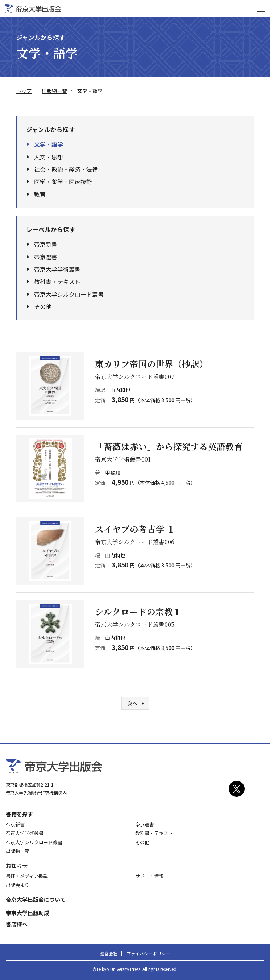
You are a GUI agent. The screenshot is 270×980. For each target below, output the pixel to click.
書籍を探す (19, 814)
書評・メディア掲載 (27, 876)
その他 (43, 306)
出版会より (18, 885)
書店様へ (17, 924)
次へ (132, 703)
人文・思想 (49, 157)
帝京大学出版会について (36, 899)
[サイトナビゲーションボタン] (261, 9)
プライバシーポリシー (148, 953)
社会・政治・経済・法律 (66, 169)
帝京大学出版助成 (28, 913)
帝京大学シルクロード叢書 (69, 294)
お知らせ (17, 866)
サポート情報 (149, 876)
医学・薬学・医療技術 (63, 182)
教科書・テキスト (57, 282)
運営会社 (109, 953)
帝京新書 (46, 244)
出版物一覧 (18, 851)
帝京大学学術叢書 (57, 269)
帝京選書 (46, 257)
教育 (40, 194)
